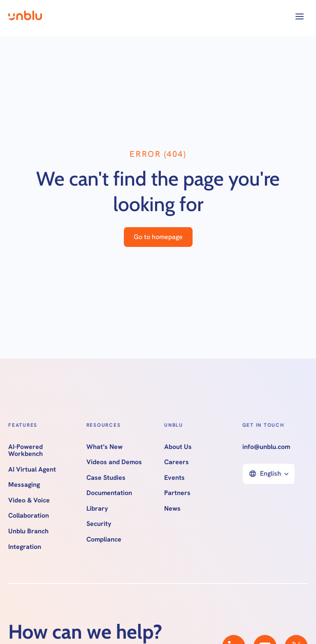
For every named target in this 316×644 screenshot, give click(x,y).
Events (174, 478)
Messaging (24, 485)
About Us (178, 447)
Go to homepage (158, 237)
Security (99, 524)
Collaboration (29, 516)
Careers (177, 462)
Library (97, 509)
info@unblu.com (266, 447)
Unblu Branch (28, 531)
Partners (177, 493)
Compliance (104, 539)
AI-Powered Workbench (26, 450)
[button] (300, 16)
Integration (25, 547)
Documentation (109, 493)
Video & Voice (29, 500)
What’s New (105, 447)
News (172, 509)
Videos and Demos (114, 462)
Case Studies (106, 478)
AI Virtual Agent (32, 470)
